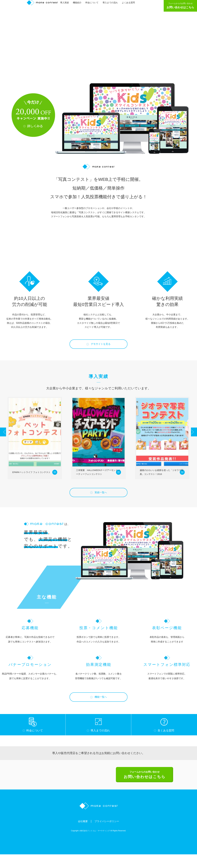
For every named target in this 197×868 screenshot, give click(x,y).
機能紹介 (79, 5)
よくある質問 (130, 5)
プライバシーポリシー (108, 835)
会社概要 (81, 835)
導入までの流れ (112, 5)
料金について (93, 5)
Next (191, 439)
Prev (6, 439)
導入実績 (66, 5)
